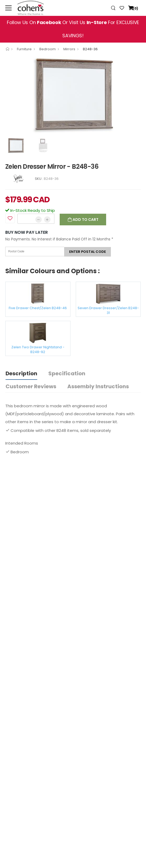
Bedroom (48, 49)
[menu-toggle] (8, 8)
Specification (67, 373)
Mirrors (69, 49)
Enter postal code (88, 252)
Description (21, 373)
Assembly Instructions (98, 386)
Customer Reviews (31, 386)
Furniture (24, 49)
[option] (73, 95)
